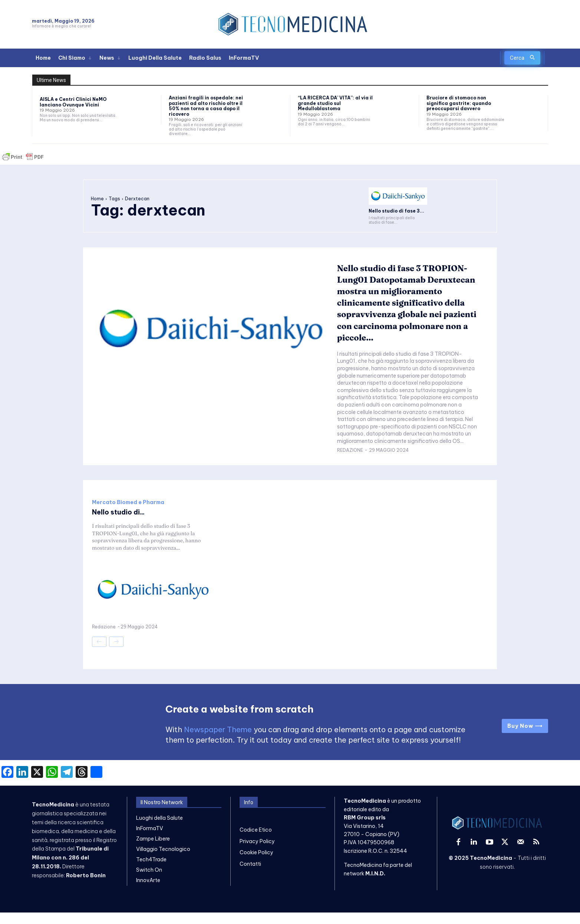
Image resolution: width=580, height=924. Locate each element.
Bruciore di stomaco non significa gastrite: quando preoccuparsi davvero (459, 103)
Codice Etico (256, 842)
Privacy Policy (257, 853)
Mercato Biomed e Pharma (128, 514)
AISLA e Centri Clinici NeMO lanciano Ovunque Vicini (73, 102)
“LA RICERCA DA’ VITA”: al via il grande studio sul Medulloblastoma (335, 103)
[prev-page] (99, 653)
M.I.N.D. (375, 885)
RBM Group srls (365, 829)
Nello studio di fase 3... (396, 211)
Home (97, 199)
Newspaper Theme (218, 741)
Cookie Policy (256, 864)
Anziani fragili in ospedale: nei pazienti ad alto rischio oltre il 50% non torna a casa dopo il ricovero (206, 106)
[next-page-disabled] (116, 653)
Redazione (350, 462)
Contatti (250, 875)
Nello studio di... (121, 523)
